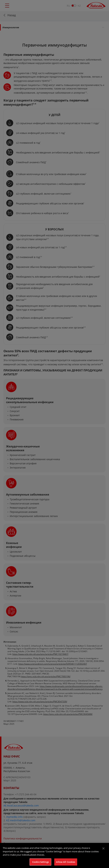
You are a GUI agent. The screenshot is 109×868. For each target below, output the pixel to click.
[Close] (103, 851)
